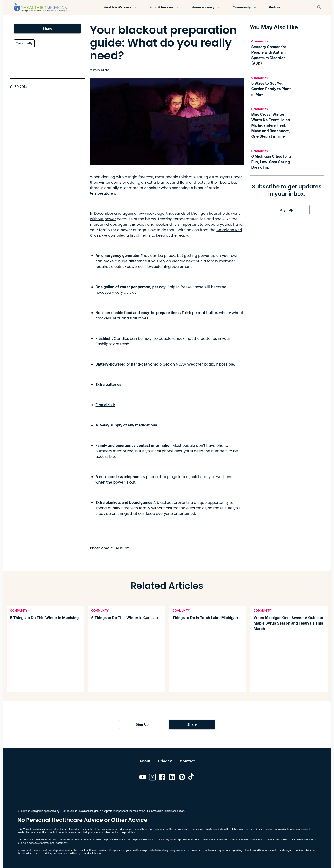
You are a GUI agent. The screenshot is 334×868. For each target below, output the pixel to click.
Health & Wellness (120, 7)
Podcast (275, 7)
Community (244, 7)
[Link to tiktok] (192, 778)
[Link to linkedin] (172, 778)
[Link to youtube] (143, 778)
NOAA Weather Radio (195, 364)
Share (47, 29)
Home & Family (206, 7)
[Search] (319, 7)
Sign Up (287, 210)
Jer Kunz (121, 548)
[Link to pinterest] (182, 778)
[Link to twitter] (152, 778)
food (128, 313)
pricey (170, 256)
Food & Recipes (164, 7)
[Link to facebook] (162, 778)
